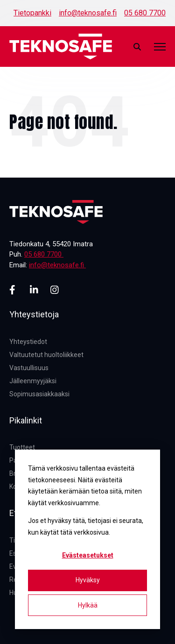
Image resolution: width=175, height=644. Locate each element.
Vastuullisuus (29, 368)
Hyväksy (88, 580)
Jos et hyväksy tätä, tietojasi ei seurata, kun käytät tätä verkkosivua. (86, 526)
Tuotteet (22, 447)
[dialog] (87, 539)
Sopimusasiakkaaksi (39, 394)
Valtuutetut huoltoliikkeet (46, 355)
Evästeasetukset (88, 555)
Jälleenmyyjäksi (33, 381)
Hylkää (88, 605)
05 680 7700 (145, 13)
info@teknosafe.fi (88, 13)
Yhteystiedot (28, 342)
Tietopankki (32, 13)
